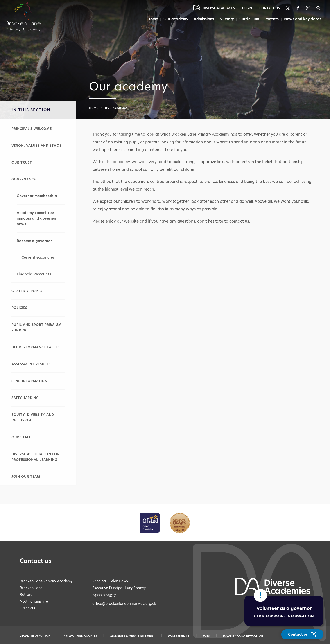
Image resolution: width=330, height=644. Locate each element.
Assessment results (31, 364)
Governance (24, 179)
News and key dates (303, 19)
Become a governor (34, 241)
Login (247, 8)
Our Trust (22, 162)
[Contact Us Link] (302, 634)
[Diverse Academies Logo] (26, 12)
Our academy (176, 19)
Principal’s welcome (32, 129)
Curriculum (249, 19)
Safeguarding (25, 398)
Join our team (26, 477)
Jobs (206, 636)
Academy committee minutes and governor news (37, 218)
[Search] (318, 8)
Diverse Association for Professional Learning (35, 457)
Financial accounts (34, 274)
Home (153, 19)
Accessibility (179, 636)
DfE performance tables (36, 347)
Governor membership (37, 196)
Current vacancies (38, 257)
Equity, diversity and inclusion (33, 418)
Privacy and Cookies (80, 636)
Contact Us (270, 8)
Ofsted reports (27, 291)
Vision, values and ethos (36, 146)
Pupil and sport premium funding (37, 328)
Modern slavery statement (133, 636)
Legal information (35, 636)
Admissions (204, 19)
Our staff (21, 437)
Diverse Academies (219, 8)
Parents (272, 19)
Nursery (227, 19)
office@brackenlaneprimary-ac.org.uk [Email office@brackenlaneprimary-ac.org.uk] (124, 604)
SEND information (29, 381)
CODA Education (250, 636)
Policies (19, 308)
